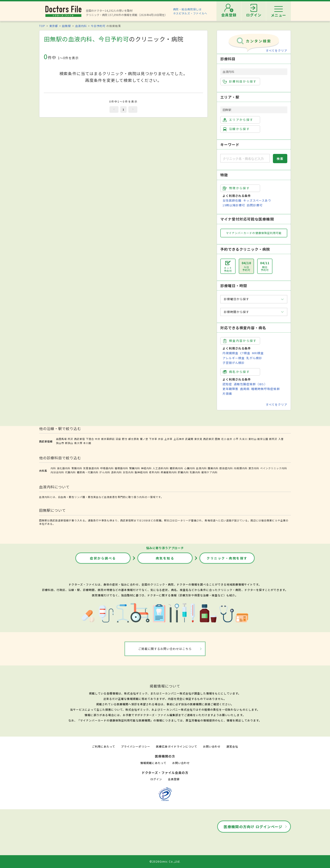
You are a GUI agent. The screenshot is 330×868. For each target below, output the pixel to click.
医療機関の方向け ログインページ (253, 827)
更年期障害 (230, 389)
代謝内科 (70, 472)
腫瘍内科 (213, 468)
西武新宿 (80, 439)
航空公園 (263, 439)
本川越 (87, 443)
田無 (218, 439)
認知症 (227, 384)
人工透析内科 (161, 468)
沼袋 (118, 439)
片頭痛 (227, 393)
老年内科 (154, 472)
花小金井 (227, 439)
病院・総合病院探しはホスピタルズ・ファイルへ (190, 11)
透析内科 (116, 472)
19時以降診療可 (234, 205)
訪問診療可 (255, 205)
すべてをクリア (276, 51)
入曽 (281, 439)
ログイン (156, 779)
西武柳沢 (209, 439)
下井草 (153, 439)
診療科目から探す (240, 81)
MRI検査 (258, 353)
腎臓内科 (135, 468)
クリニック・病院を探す (227, 558)
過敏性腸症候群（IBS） (250, 384)
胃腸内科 (77, 468)
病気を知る (165, 558)
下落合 (90, 439)
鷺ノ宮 (144, 439)
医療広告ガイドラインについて (177, 746)
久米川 (243, 439)
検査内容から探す (240, 341)
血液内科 (81, 26)
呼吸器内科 (107, 468)
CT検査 (245, 353)
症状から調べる (103, 558)
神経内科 (146, 468)
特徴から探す (236, 188)
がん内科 (105, 472)
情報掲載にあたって (153, 763)
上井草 (168, 439)
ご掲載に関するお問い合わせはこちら (165, 649)
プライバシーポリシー (136, 746)
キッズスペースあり (257, 200)
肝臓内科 (183, 472)
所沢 (70, 439)
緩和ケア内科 (210, 472)
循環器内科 (121, 468)
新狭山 (69, 443)
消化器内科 (64, 468)
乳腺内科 (195, 472)
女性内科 (128, 472)
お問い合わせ (212, 746)
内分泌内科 (57, 472)
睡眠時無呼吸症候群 (265, 389)
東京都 (54, 26)
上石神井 (179, 439)
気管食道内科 (91, 468)
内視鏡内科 (241, 468)
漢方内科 (254, 468)
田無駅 (66, 26)
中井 (98, 439)
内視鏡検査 (230, 353)
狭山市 (60, 443)
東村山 (252, 439)
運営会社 (232, 746)
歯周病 (245, 389)
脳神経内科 (141, 472)
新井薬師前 (108, 439)
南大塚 (78, 443)
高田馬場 (61, 439)
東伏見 (198, 439)
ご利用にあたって (104, 746)
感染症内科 (226, 468)
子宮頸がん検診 (234, 363)
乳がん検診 (254, 358)
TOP (42, 26)
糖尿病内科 (176, 468)
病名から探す (236, 372)
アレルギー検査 (234, 358)
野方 (125, 439)
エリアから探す (238, 120)
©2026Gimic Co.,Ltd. (165, 861)
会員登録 (174, 779)
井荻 (161, 439)
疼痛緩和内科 (169, 472)
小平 (236, 439)
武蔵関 (189, 439)
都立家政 (134, 439)
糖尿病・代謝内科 (88, 472)
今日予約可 (98, 26)
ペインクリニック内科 (274, 468)
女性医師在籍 (232, 200)
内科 (53, 468)
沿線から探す (236, 129)
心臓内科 (190, 468)
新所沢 (273, 439)
